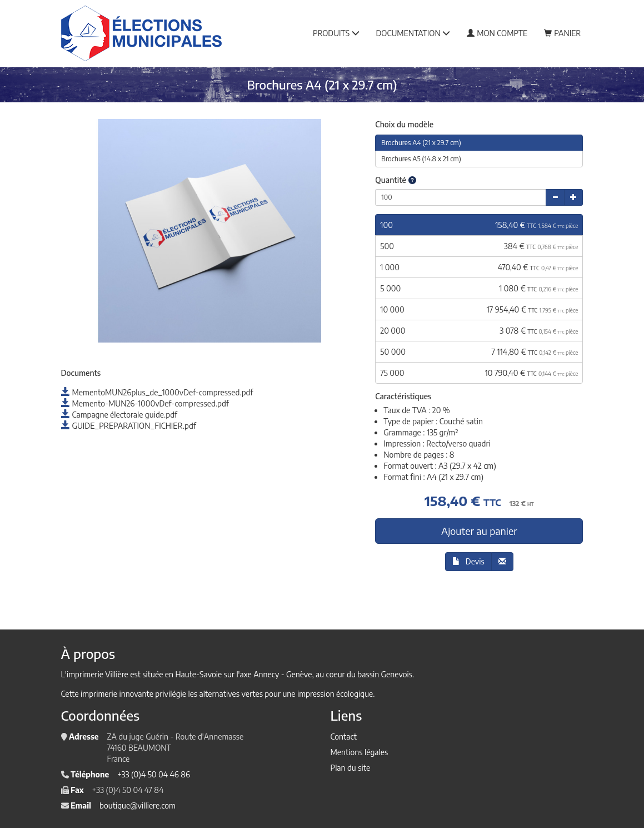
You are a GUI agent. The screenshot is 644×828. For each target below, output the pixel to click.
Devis (468, 561)
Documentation (413, 33)
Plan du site (351, 768)
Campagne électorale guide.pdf (119, 415)
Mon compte (497, 33)
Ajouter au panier (479, 531)
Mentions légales (360, 752)
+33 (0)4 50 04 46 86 (154, 774)
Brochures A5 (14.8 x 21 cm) (421, 159)
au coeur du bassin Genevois (364, 674)
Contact (344, 737)
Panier (562, 33)
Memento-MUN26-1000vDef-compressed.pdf (145, 403)
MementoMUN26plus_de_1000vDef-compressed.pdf (157, 392)
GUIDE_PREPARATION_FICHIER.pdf (129, 426)
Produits (336, 33)
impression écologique (335, 694)
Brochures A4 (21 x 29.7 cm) (421, 143)
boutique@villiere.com (138, 805)
